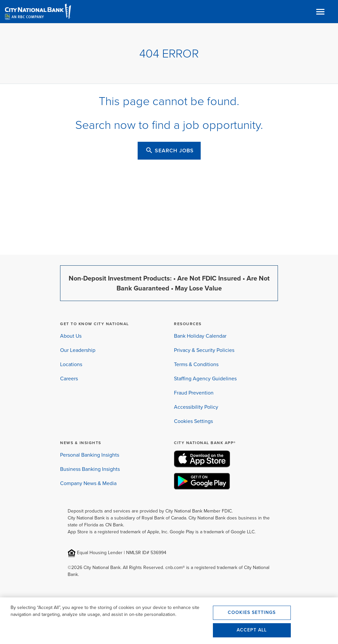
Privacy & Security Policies (204, 350)
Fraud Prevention (194, 393)
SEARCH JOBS (169, 150)
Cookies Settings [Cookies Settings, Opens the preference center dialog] (252, 612)
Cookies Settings (193, 421)
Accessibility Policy (196, 407)
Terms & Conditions (196, 364)
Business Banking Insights (90, 469)
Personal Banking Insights (90, 455)
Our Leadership (78, 350)
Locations (71, 364)
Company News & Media (88, 483)
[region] (169, 621)
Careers (69, 379)
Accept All (252, 630)
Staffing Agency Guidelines (205, 379)
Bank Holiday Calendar (200, 336)
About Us (71, 336)
